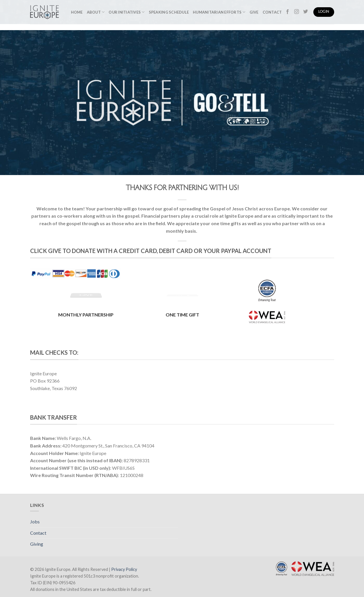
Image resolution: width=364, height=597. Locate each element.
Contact (272, 12)
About (96, 12)
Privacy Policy (124, 569)
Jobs (35, 522)
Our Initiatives (127, 12)
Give (254, 12)
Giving (37, 544)
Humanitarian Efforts (219, 12)
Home (77, 12)
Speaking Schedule (169, 12)
